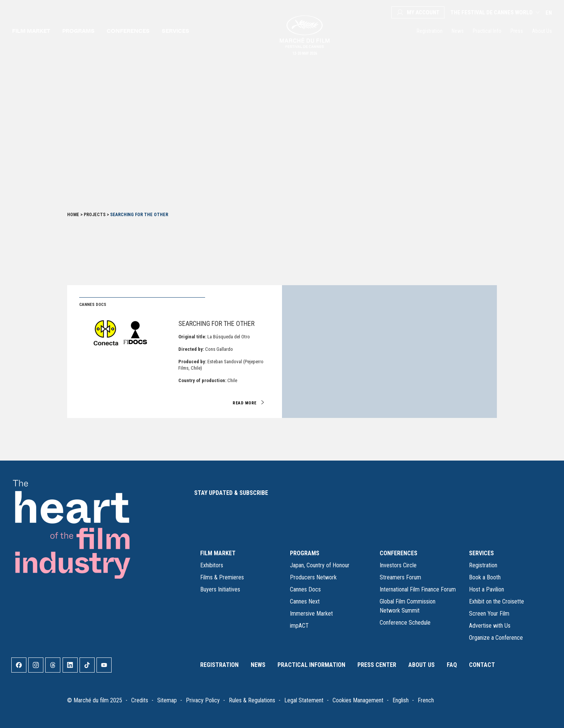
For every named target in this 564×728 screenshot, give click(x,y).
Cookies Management (358, 700)
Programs (78, 31)
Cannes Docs (305, 589)
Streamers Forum (400, 577)
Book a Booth (485, 577)
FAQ (452, 665)
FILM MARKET (218, 553)
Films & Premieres (222, 577)
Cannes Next (305, 601)
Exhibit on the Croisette (497, 601)
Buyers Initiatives (220, 589)
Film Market (31, 31)
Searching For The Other (216, 323)
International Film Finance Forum (418, 589)
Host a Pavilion (487, 589)
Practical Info (487, 31)
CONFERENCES (398, 553)
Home (73, 215)
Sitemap (167, 700)
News (458, 31)
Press (517, 31)
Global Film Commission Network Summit (408, 606)
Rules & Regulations (252, 700)
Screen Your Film (489, 614)
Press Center (377, 665)
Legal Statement (304, 700)
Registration (430, 31)
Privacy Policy (203, 700)
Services (175, 31)
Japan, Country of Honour (320, 565)
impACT (299, 626)
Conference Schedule (405, 623)
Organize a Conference (496, 638)
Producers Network (313, 577)
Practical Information (311, 665)
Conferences (128, 31)
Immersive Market (311, 614)
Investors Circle (398, 565)
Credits (140, 700)
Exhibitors (212, 565)
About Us (542, 31)
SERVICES (481, 553)
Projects (95, 215)
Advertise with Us (490, 626)
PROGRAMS (305, 553)
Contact (482, 665)
